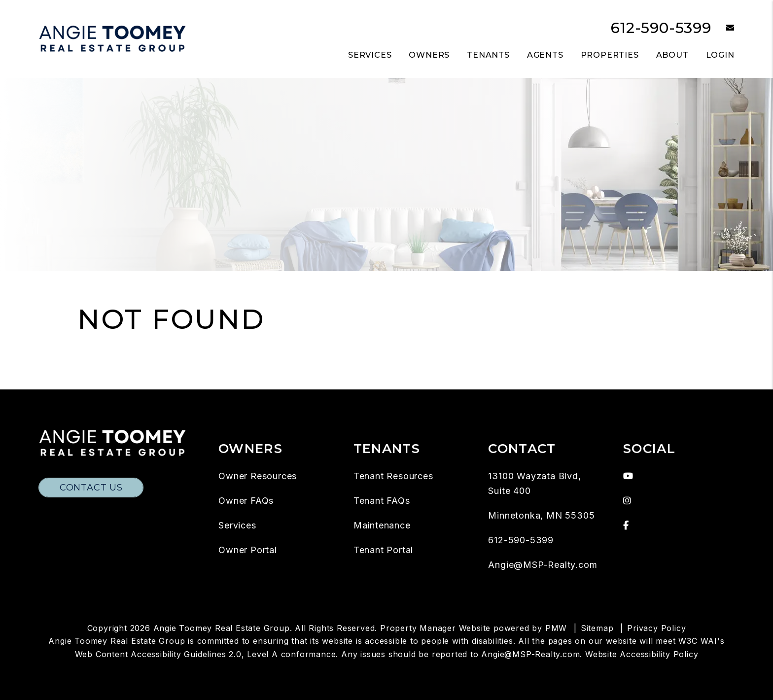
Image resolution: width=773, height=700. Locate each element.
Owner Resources (258, 476)
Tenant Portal (383, 550)
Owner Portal (248, 550)
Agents (545, 55)
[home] (112, 38)
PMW (556, 628)
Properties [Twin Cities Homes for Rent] (610, 55)
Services (237, 525)
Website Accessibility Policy (642, 654)
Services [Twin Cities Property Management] (370, 55)
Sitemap (597, 628)
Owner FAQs (246, 501)
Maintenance (382, 525)
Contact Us (91, 488)
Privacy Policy (656, 628)
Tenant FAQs (382, 501)
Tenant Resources (393, 476)
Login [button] (720, 55)
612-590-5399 (661, 28)
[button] (723, 28)
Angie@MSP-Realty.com (543, 565)
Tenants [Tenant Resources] (488, 55)
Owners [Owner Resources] (429, 55)
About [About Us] (672, 55)
